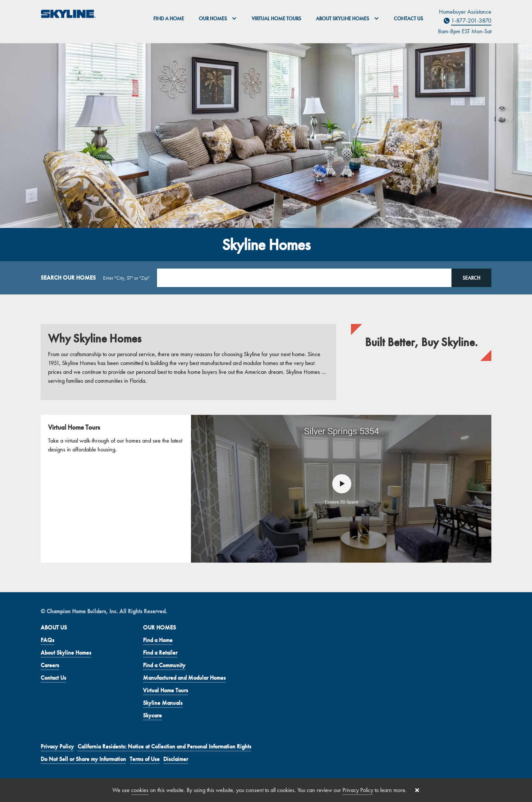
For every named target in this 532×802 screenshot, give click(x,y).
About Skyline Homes (66, 653)
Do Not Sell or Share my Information (83, 759)
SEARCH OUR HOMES (68, 278)
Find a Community (164, 665)
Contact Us (408, 18)
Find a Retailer (160, 653)
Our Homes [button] (218, 18)
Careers (50, 665)
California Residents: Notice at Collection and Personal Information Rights (164, 746)
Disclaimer (176, 759)
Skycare (152, 715)
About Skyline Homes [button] (347, 18)
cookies (140, 790)
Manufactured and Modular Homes (184, 678)
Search (471, 278)
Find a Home (169, 18)
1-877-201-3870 (471, 21)
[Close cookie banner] (417, 790)
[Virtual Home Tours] (266, 489)
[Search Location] (304, 278)
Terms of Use (145, 759)
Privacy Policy (57, 746)
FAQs (47, 640)
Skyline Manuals (163, 703)
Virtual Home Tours (276, 18)
